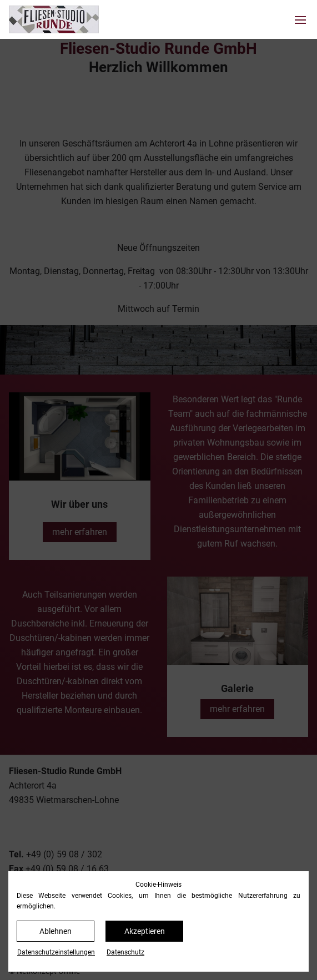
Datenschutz (125, 952)
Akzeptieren (145, 931)
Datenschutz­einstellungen (56, 952)
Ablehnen (56, 931)
